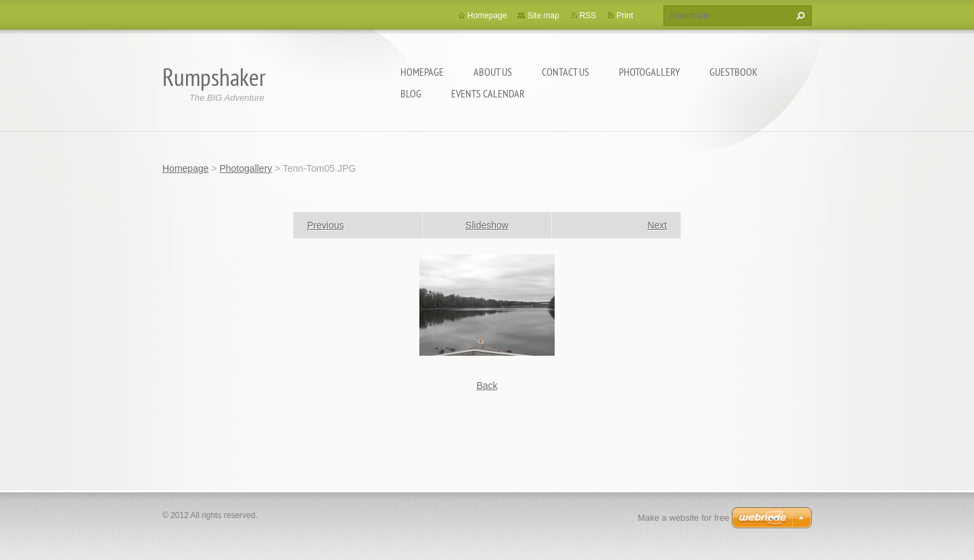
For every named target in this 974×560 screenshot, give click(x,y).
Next (657, 225)
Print (625, 16)
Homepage (422, 72)
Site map (543, 16)
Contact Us (565, 72)
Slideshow (487, 225)
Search (799, 16)
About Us (493, 72)
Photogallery (649, 72)
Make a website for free (683, 518)
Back (487, 386)
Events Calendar (488, 93)
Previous (325, 225)
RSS (588, 16)
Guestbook (734, 72)
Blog (411, 93)
